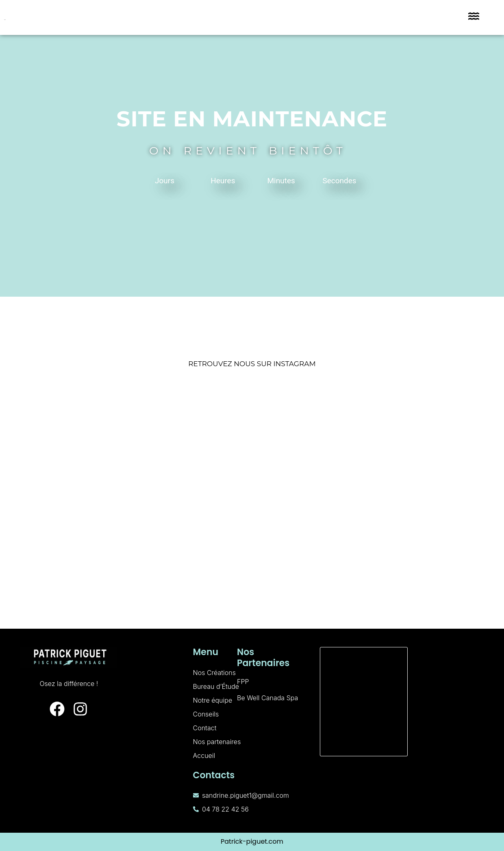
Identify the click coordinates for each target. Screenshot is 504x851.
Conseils (206, 714)
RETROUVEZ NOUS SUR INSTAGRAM (252, 364)
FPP (243, 682)
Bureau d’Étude (216, 686)
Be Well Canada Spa (267, 698)
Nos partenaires (217, 742)
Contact (205, 728)
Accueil (204, 755)
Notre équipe (213, 700)
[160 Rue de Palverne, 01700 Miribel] (364, 702)
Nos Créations (214, 673)
